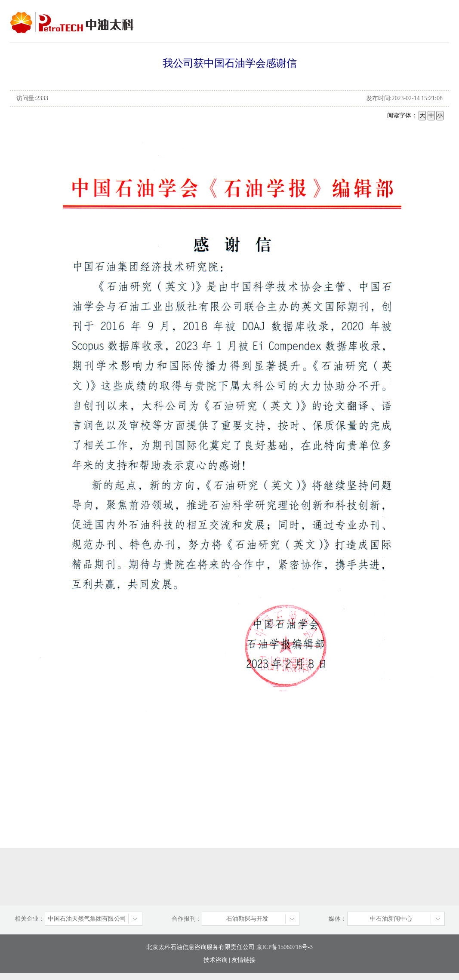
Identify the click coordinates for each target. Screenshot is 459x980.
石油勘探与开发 (247, 919)
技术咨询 (216, 960)
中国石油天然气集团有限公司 (87, 919)
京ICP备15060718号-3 (284, 947)
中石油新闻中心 (391, 919)
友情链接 (243, 960)
